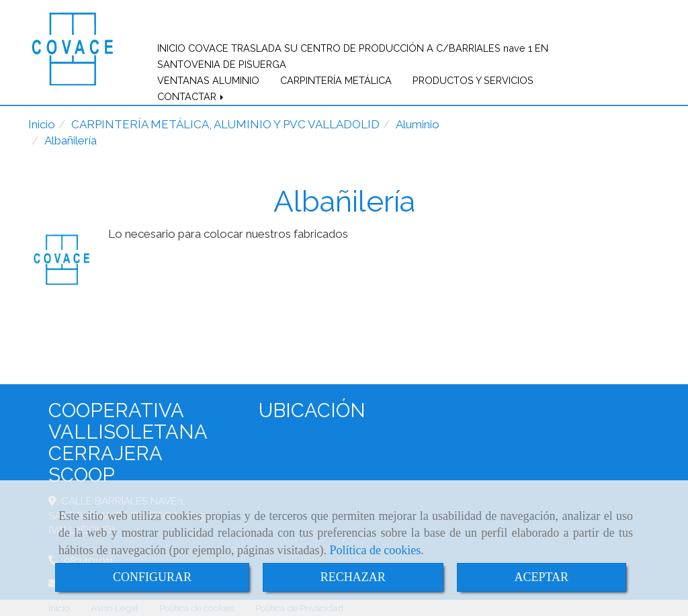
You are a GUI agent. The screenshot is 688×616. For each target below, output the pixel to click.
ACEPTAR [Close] (542, 577)
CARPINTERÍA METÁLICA (336, 80)
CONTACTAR (191, 96)
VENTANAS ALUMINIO (208, 80)
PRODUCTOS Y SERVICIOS (473, 80)
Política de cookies (375, 550)
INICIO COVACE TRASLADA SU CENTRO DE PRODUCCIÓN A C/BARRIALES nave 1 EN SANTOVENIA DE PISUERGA (353, 56)
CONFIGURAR (152, 577)
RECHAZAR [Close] (353, 577)
